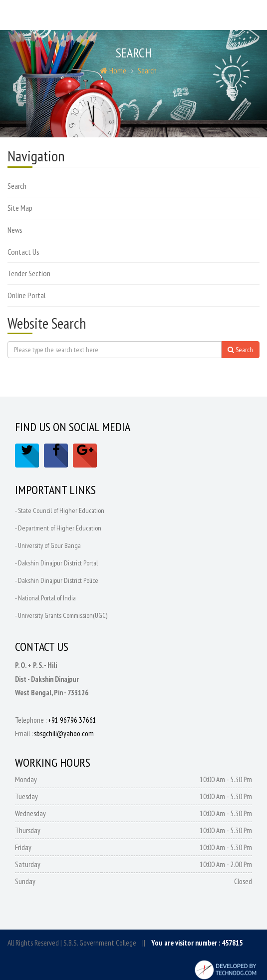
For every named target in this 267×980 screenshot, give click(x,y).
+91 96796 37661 (72, 720)
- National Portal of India (45, 598)
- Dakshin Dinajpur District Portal (56, 563)
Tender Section (29, 273)
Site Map (20, 208)
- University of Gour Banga (48, 545)
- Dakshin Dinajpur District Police (57, 580)
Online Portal (27, 295)
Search (147, 70)
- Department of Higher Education (58, 528)
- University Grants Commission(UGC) (61, 615)
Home (113, 70)
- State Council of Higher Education (60, 510)
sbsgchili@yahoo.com (64, 734)
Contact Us (23, 252)
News (15, 230)
